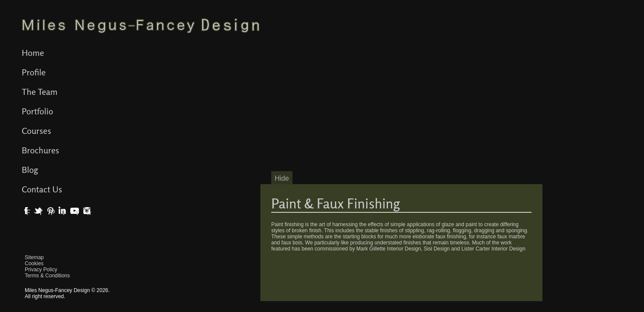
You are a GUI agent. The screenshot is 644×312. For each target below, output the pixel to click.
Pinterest (53, 213)
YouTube (77, 213)
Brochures (40, 150)
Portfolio (38, 111)
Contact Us (42, 189)
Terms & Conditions (47, 276)
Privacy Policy (41, 270)
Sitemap (34, 257)
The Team (40, 92)
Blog (30, 170)
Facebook (28, 213)
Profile (34, 72)
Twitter (40, 213)
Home (33, 53)
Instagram (89, 213)
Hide (282, 178)
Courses (36, 131)
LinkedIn (65, 213)
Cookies (34, 263)
